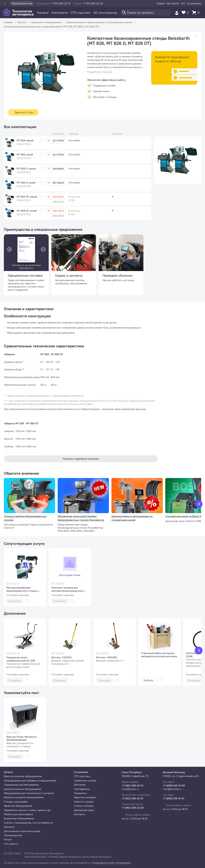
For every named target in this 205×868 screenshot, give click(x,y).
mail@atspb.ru (130, 789)
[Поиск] (146, 12)
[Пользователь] (177, 13)
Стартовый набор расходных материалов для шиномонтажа (159, 655)
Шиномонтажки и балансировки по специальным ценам (99, 22)
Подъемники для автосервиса (21, 785)
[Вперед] (199, 650)
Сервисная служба (85, 780)
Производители (13, 835)
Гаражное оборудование (18, 806)
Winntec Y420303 (107, 657)
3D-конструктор (105, 13)
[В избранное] (197, 36)
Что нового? (11, 844)
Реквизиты (80, 793)
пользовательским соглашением (112, 863)
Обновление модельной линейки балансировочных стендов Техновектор (81, 518)
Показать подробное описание (81, 459)
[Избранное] (186, 13)
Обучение (80, 785)
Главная (8, 22)
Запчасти (9, 827)
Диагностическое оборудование (23, 776)
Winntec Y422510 (61, 657)
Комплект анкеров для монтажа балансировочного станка (68, 589)
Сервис (161, 3)
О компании (194, 3)
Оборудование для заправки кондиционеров (30, 780)
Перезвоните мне (22, 3)
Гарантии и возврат (85, 797)
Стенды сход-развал (16, 802)
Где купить (173, 3)
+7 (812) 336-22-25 (133, 808)
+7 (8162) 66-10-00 (174, 785)
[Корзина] (197, 13)
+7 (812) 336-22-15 (132, 798)
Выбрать (150, 680)
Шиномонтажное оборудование (23, 789)
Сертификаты (82, 789)
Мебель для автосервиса (18, 814)
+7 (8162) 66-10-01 (174, 798)
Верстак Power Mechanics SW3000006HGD (22, 738)
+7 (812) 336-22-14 (132, 785)
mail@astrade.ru (172, 789)
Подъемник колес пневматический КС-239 (21, 659)
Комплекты (60, 13)
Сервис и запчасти (69, 275)
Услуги (8, 839)
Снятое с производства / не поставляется (28, 823)
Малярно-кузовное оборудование (24, 797)
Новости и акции (84, 802)
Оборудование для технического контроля (29, 793)
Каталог (43, 13)
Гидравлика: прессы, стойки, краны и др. (27, 810)
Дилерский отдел (84, 810)
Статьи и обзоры (84, 806)
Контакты (80, 814)
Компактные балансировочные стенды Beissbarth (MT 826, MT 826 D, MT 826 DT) (52, 27)
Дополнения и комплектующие (22, 831)
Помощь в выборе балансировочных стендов (25, 518)
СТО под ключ (81, 13)
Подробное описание (100, 72)
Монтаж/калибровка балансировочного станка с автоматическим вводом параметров (23, 589)
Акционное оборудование (46, 22)
